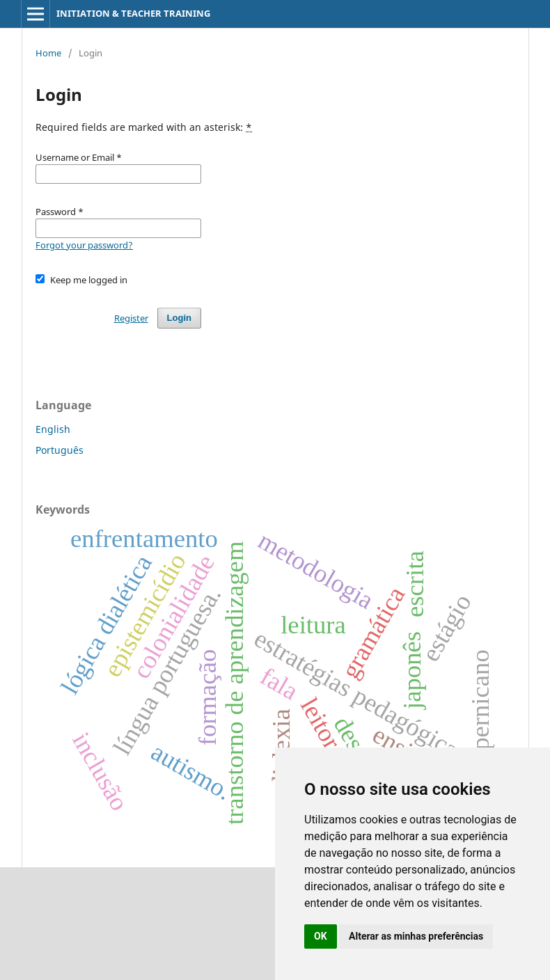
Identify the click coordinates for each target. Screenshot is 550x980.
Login (179, 318)
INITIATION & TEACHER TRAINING (133, 13)
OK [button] (321, 936)
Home (48, 53)
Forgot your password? (84, 245)
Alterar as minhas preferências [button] (416, 936)
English (53, 429)
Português (60, 450)
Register (131, 318)
